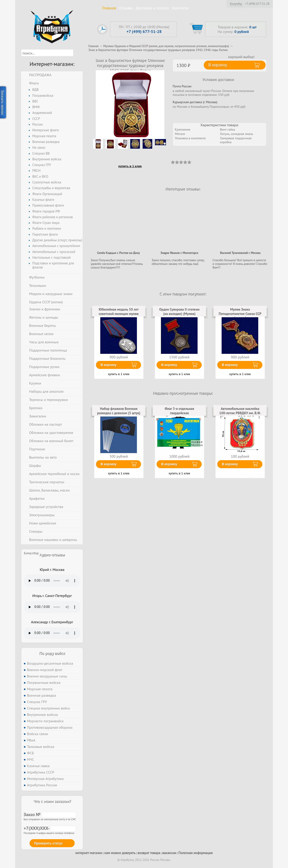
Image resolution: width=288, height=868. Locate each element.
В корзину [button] (218, 65)
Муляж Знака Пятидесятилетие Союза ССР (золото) (240, 314)
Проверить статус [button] (48, 843)
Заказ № (50, 814)
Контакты (180, 8)
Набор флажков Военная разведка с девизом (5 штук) (119, 411)
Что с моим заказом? (52, 801)
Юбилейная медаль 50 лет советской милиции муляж (119, 311)
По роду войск (52, 653)
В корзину (109, 365)
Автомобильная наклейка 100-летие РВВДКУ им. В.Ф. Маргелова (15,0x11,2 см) (240, 413)
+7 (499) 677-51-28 (257, 4)
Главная (109, 8)
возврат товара (149, 853)
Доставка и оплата (152, 8)
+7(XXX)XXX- (50, 828)
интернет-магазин (89, 853)
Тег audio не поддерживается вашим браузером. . (52, 581)
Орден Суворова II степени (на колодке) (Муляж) (179, 311)
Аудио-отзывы (52, 555)
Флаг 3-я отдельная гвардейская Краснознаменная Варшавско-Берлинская (179, 415)
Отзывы (126, 8)
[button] (77, 53)
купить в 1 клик (130, 166)
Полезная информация (196, 853)
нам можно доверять (120, 853)
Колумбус (236, 4)
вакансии (169, 853)
